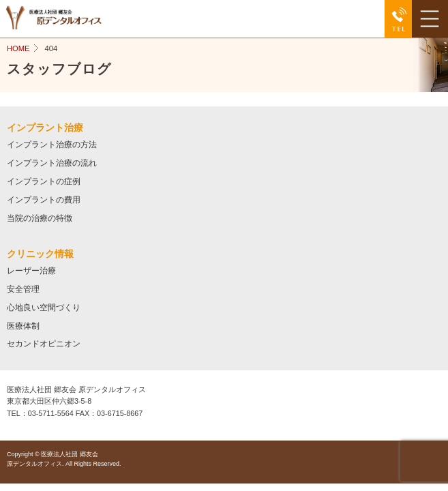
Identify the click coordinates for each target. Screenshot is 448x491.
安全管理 (23, 289)
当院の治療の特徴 (40, 218)
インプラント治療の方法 (52, 144)
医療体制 (23, 326)
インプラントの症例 (44, 181)
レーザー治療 (31, 270)
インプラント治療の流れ (52, 163)
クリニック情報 (40, 254)
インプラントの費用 (44, 199)
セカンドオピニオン (44, 343)
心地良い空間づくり (44, 307)
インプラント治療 (45, 128)
